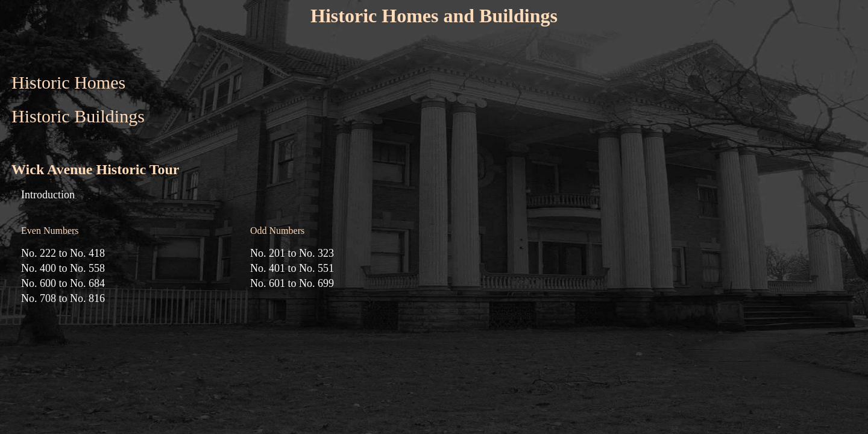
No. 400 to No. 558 (63, 268)
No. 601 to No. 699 (292, 283)
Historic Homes (68, 82)
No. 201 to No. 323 (292, 253)
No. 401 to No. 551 (292, 268)
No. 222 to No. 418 (63, 253)
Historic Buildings (78, 116)
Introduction (48, 195)
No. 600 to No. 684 (63, 283)
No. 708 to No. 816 (63, 298)
